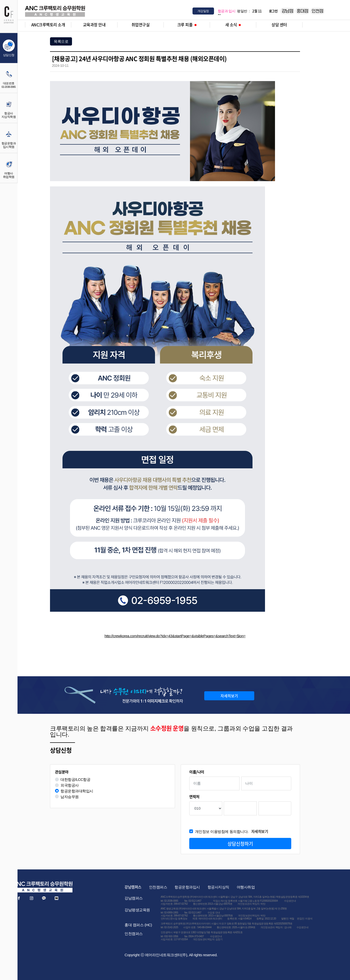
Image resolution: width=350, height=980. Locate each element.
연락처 (194, 797)
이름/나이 (197, 772)
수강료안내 (290, 901)
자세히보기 (229, 696)
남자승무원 (70, 797)
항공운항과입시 (187, 887)
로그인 (273, 11)
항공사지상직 (218, 887)
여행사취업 (246, 887)
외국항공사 (70, 785)
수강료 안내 (214, 913)
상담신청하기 (240, 844)
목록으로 (61, 41)
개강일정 (203, 11)
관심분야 (62, 772)
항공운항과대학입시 (77, 791)
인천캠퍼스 (158, 887)
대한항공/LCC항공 (75, 779)
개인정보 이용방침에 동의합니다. (232, 832)
